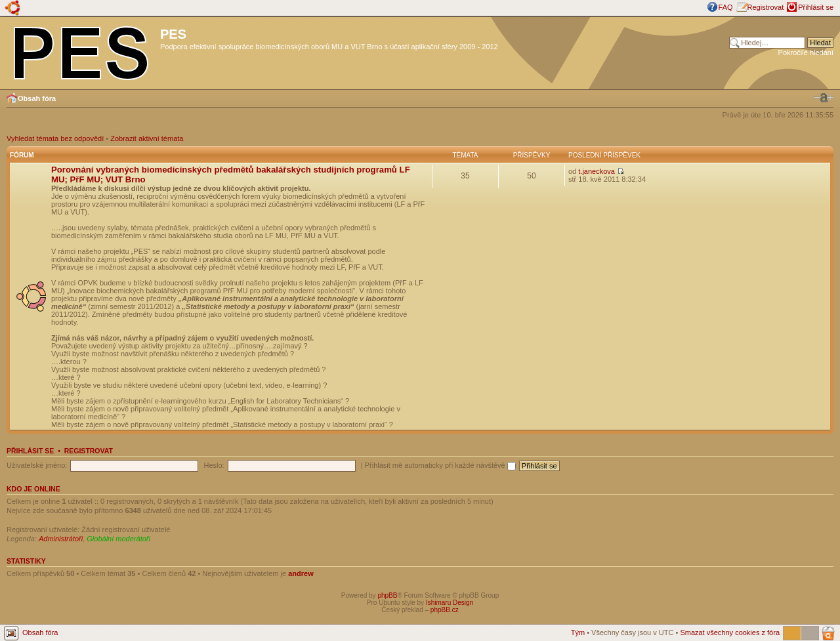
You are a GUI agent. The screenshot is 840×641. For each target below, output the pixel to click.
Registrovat (766, 7)
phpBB (387, 595)
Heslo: (214, 465)
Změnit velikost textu (824, 98)
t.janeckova (597, 171)
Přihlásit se (816, 7)
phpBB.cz (445, 610)
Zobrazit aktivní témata (147, 138)
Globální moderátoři (118, 539)
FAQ (726, 7)
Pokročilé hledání (806, 52)
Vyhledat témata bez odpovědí (55, 138)
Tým (578, 632)
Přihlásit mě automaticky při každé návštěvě (440, 465)
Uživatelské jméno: (37, 465)
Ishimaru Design (450, 603)
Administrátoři (61, 539)
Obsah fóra (37, 98)
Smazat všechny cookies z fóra (730, 632)
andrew (301, 573)
